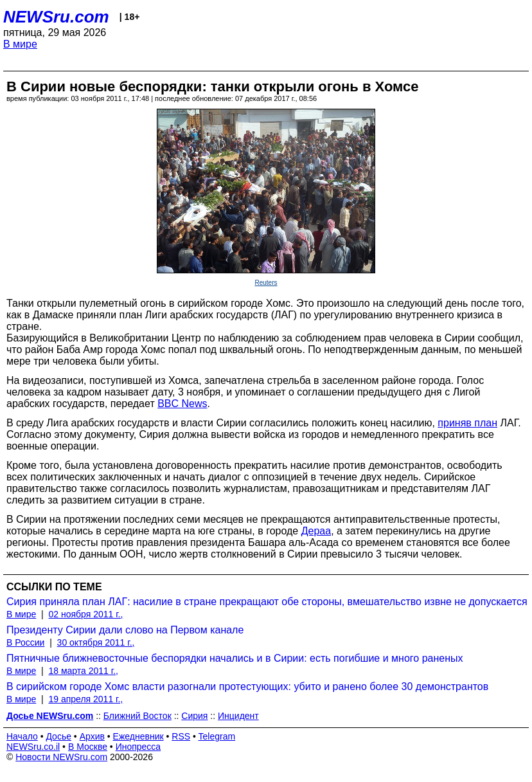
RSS (181, 736)
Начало (22, 736)
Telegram (217, 736)
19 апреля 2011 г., (85, 699)
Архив (92, 736)
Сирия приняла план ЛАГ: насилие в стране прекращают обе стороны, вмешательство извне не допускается (267, 602)
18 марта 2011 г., (83, 671)
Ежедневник (138, 736)
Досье (58, 736)
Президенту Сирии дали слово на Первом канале (125, 630)
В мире (20, 44)
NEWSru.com (56, 17)
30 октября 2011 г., (96, 642)
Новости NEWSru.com (61, 757)
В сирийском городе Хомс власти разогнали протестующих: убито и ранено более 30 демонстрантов (247, 687)
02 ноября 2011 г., (85, 614)
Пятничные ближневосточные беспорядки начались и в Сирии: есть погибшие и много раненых (235, 658)
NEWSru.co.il (33, 747)
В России (25, 642)
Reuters (266, 283)
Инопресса (138, 747)
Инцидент (238, 716)
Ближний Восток (137, 716)
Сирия (194, 716)
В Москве (88, 747)
